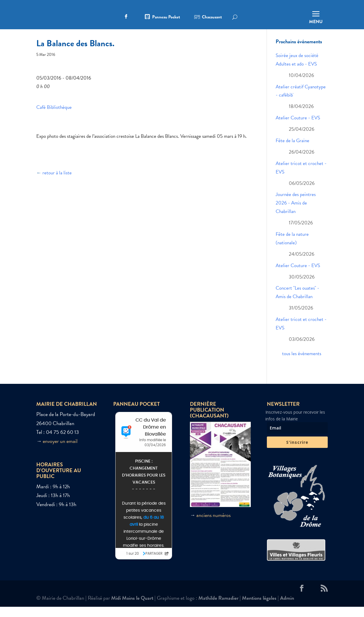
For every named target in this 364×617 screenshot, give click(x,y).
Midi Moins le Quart (132, 608)
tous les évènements (302, 364)
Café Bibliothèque (54, 117)
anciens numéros (213, 525)
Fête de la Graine (292, 151)
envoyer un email (60, 451)
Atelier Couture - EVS (298, 128)
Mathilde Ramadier (218, 608)
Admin (287, 608)
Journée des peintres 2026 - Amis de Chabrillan (296, 213)
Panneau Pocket (166, 18)
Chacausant (212, 18)
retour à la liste (57, 183)
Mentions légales (259, 608)
